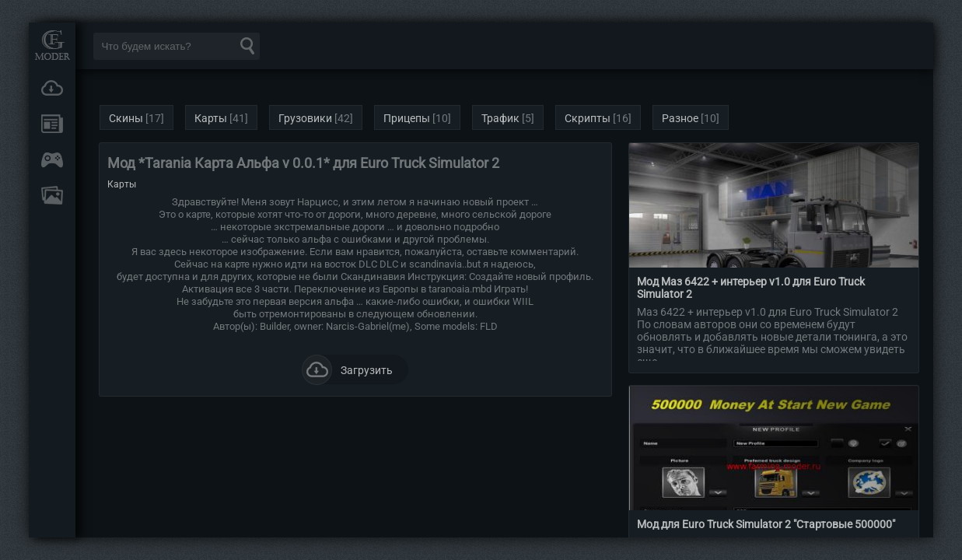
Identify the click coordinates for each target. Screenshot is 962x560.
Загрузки (52, 88)
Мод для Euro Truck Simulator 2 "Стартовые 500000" (766, 524)
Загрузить (347, 369)
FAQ (52, 195)
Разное (680, 118)
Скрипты (588, 118)
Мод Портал (52, 45)
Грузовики (305, 118)
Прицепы (407, 118)
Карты (211, 118)
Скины (126, 118)
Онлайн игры (52, 159)
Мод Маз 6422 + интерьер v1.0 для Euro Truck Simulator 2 (751, 288)
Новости (52, 124)
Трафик (500, 118)
